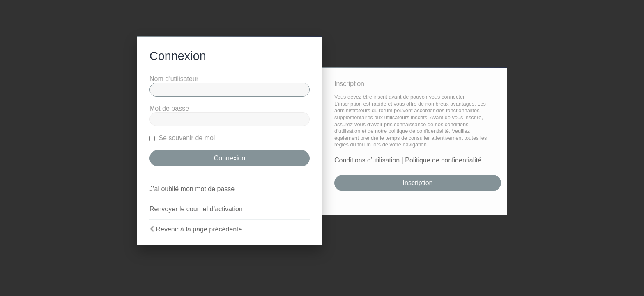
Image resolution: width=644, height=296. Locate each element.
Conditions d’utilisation (367, 160)
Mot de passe (169, 108)
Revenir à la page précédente (199, 229)
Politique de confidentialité (443, 160)
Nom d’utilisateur (174, 79)
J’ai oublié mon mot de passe (192, 189)
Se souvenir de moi (182, 138)
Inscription (418, 183)
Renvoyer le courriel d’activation (196, 209)
